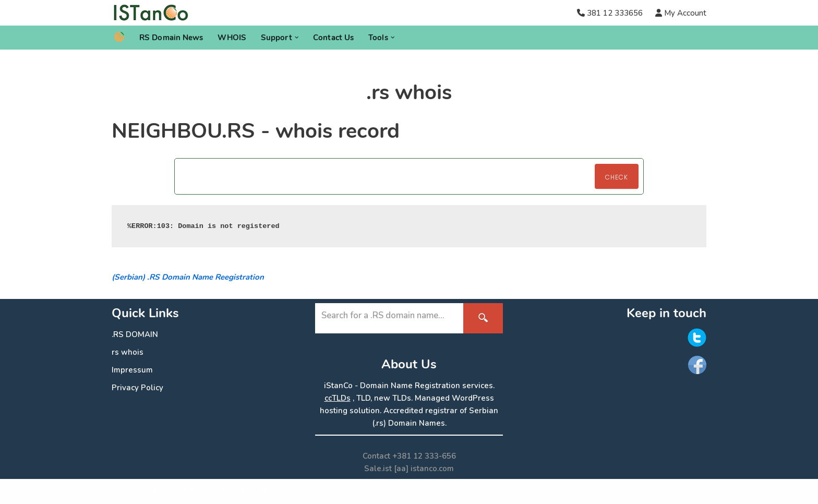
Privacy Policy (137, 388)
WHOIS (232, 38)
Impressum (132, 370)
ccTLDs (338, 398)
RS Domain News (171, 38)
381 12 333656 (615, 13)
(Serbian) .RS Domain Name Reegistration (188, 277)
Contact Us (333, 38)
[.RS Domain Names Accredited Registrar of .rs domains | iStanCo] (155, 13)
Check (617, 177)
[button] (297, 38)
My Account (684, 13)
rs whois (128, 352)
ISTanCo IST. (224, 491)
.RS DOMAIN (135, 334)
